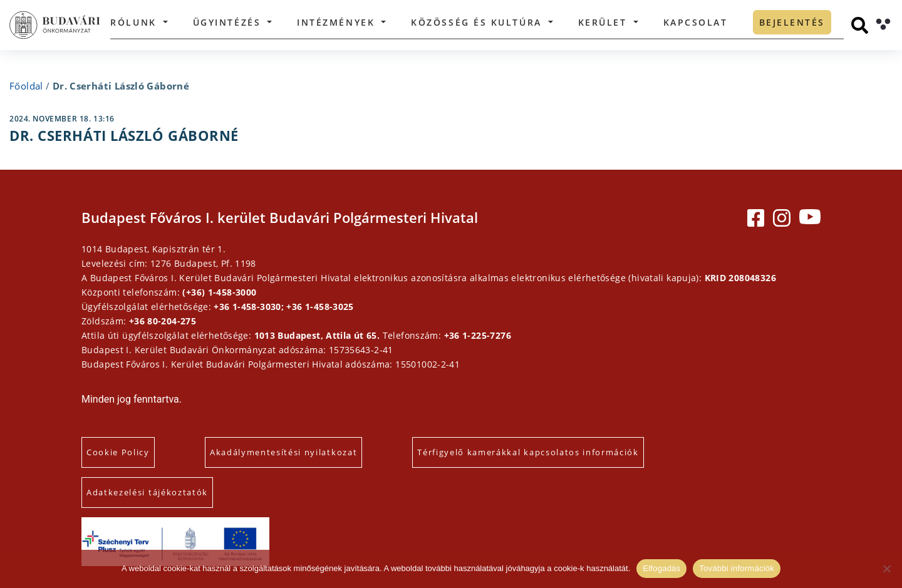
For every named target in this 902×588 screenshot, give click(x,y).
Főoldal (26, 86)
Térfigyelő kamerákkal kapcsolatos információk (528, 452)
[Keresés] (860, 25)
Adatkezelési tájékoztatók (147, 492)
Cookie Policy (118, 452)
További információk (737, 568)
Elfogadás (661, 568)
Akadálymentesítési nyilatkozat (283, 452)
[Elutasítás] (886, 569)
